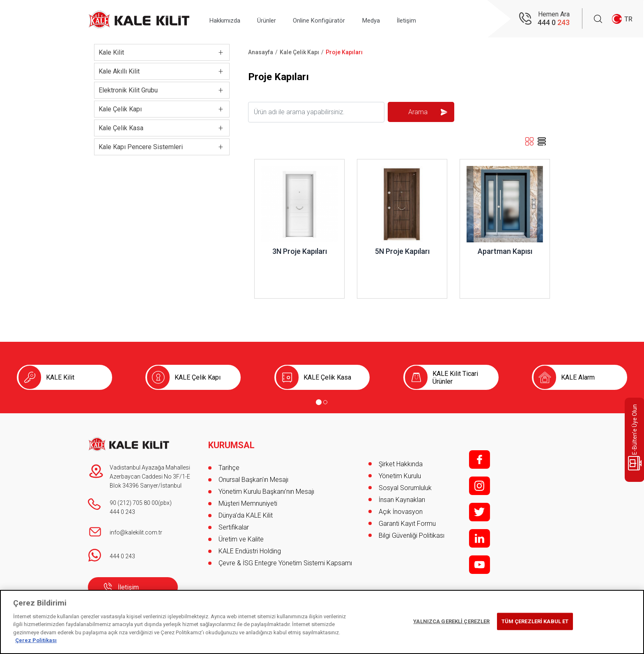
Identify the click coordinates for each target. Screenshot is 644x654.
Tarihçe (229, 464)
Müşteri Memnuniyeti (248, 500)
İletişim (432, 19)
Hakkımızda (228, 19)
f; (480, 459)
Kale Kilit (111, 52)
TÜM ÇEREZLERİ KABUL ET (535, 621)
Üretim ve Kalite (241, 535)
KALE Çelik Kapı (198, 377)
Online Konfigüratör (333, 19)
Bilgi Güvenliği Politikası (412, 535)
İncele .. (265, 163)
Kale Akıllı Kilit (119, 71)
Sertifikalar (234, 524)
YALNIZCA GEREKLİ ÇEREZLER (451, 621)
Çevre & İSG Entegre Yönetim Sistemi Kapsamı (285, 559)
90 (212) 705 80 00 (134, 503)
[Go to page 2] (325, 402)
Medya (391, 19)
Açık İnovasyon (401, 512)
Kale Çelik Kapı (120, 109)
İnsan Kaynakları (402, 500)
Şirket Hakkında (401, 464)
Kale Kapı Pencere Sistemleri (141, 147)
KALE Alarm (578, 377)
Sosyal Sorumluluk (405, 488)
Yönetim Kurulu (400, 476)
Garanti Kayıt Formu (408, 524)
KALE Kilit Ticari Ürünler (455, 378)
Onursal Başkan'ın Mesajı (253, 476)
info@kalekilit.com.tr (136, 532)
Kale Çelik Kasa (121, 128)
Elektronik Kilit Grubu (128, 90)
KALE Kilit (60, 377)
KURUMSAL (232, 442)
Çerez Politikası (36, 640)
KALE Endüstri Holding (250, 547)
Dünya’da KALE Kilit (246, 512)
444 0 (554, 23)
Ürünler (275, 19)
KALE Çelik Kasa (327, 377)
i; (480, 486)
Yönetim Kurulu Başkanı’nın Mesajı (266, 488)
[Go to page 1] (319, 402)
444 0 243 (122, 512)
